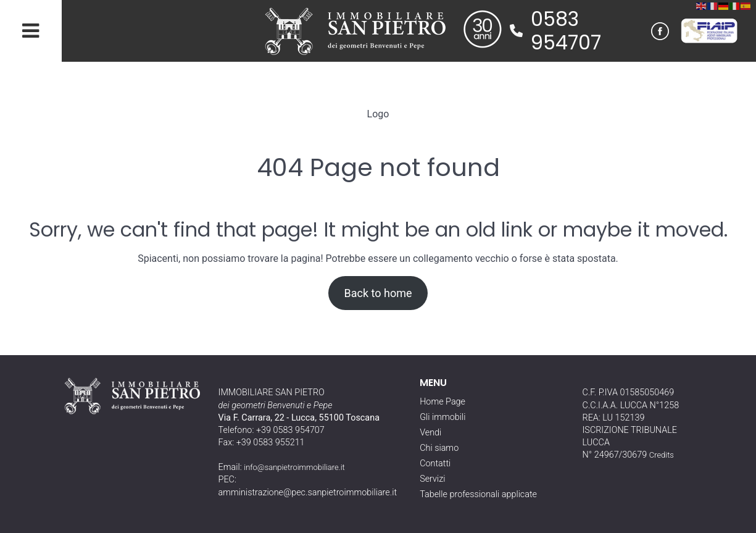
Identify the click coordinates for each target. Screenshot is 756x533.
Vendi (430, 433)
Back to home (378, 293)
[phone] (516, 31)
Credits (662, 455)
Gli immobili (442, 417)
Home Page (442, 402)
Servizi (432, 479)
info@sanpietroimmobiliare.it (294, 467)
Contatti (435, 464)
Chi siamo (439, 448)
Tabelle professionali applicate (478, 494)
